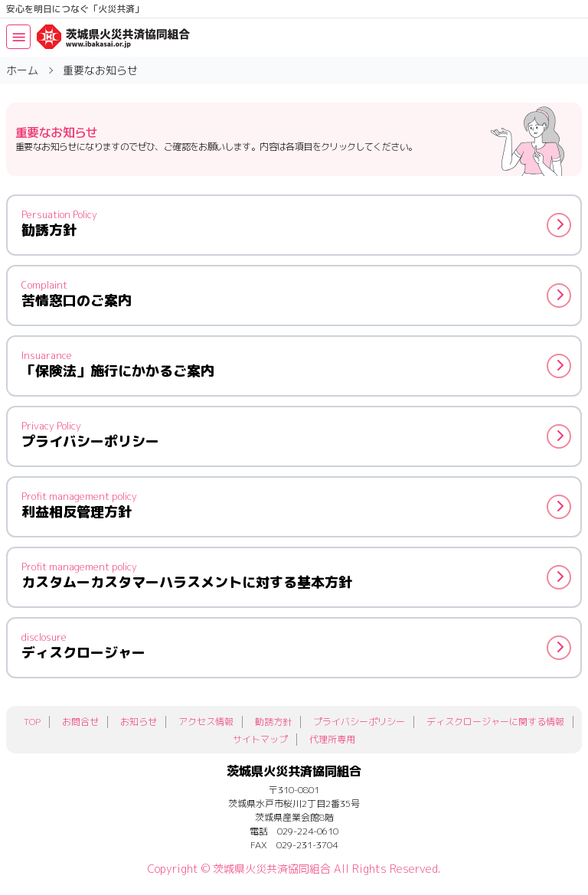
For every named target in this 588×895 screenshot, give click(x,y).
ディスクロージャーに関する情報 (495, 722)
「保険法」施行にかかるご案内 (296, 364)
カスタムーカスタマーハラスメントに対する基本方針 (296, 576)
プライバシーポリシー (296, 435)
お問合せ (80, 722)
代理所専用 (332, 739)
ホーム (22, 70)
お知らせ (139, 722)
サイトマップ (260, 739)
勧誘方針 (296, 224)
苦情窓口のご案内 (296, 294)
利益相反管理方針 (296, 505)
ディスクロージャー (296, 646)
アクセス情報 (206, 722)
